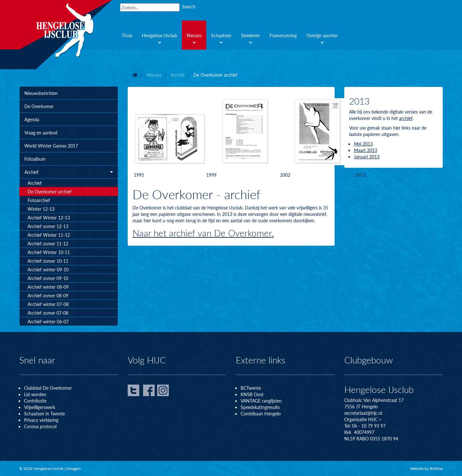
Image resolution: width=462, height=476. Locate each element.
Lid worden (35, 394)
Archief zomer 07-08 (48, 313)
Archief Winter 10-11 (49, 252)
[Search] (150, 7)
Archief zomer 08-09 (48, 295)
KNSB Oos (251, 394)
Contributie (35, 401)
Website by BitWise (426, 468)
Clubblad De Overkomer (48, 388)
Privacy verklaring (41, 420)
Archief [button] (69, 172)
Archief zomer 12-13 (48, 226)
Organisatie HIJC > (363, 419)
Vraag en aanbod (41, 132)
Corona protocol (40, 426)
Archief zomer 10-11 (48, 261)
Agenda (32, 119)
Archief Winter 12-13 (49, 217)
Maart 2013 (366, 150)
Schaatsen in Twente (44, 413)
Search (189, 6)
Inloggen (74, 468)
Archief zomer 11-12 (48, 243)
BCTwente (251, 388)
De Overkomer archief (50, 191)
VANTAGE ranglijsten (261, 401)
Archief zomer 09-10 (48, 278)
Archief (35, 183)
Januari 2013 (367, 157)
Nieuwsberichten (41, 93)
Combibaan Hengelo (261, 413)
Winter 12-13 (41, 209)
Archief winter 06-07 (48, 321)
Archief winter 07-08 (48, 304)
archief (406, 118)
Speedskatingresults (260, 407)
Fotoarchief (39, 200)
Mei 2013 (363, 144)
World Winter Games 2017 (51, 146)
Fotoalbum (35, 159)
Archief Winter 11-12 (49, 235)
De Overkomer (39, 106)
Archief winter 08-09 (48, 287)
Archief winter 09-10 (48, 269)
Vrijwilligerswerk (40, 407)
